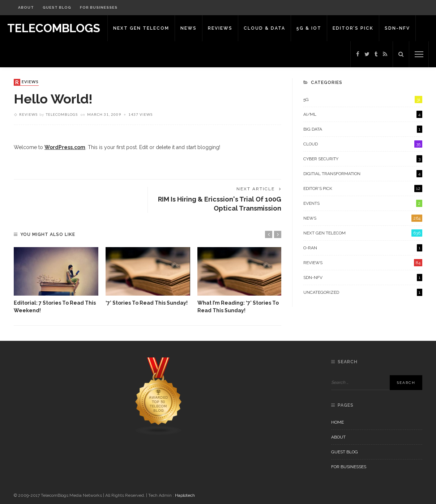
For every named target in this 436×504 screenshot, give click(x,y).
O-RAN (363, 248)
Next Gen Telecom (141, 28)
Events (363, 203)
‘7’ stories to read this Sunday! (147, 303)
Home (337, 422)
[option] (56, 281)
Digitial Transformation (363, 174)
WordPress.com (65, 147)
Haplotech (185, 495)
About (26, 7)
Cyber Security (363, 159)
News (189, 28)
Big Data (363, 129)
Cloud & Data (264, 28)
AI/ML (363, 114)
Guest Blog (57, 7)
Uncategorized (363, 292)
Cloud (363, 144)
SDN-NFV (397, 28)
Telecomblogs (62, 114)
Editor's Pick (363, 189)
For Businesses (99, 7)
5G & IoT (309, 28)
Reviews (220, 28)
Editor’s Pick (353, 28)
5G (363, 99)
